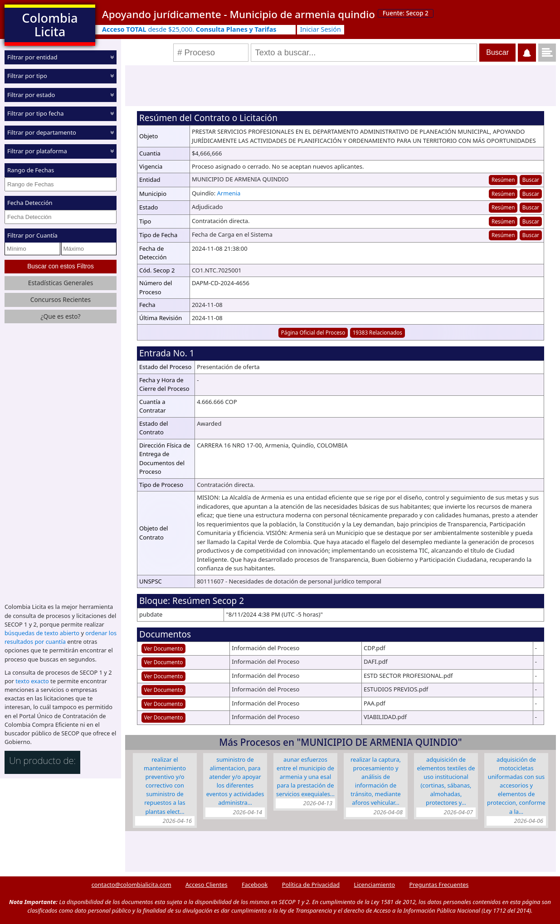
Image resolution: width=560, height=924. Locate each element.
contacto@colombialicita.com (131, 885)
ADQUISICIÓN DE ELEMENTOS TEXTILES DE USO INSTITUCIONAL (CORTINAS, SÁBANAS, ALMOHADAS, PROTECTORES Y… (446, 781)
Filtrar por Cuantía (32, 235)
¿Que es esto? (60, 316)
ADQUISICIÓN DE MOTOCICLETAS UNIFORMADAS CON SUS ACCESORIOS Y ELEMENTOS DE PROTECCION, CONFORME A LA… (516, 785)
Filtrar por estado (31, 95)
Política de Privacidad (311, 885)
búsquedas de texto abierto (42, 633)
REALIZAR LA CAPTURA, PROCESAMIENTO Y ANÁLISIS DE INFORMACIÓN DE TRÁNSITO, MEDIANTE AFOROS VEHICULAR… (376, 781)
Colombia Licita (50, 25)
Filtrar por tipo (27, 76)
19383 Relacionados (377, 332)
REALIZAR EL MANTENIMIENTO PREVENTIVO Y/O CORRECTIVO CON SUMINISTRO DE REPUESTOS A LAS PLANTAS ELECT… (165, 785)
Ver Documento (164, 648)
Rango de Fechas (31, 170)
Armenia (229, 193)
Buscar (531, 180)
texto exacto (32, 681)
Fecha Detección (30, 203)
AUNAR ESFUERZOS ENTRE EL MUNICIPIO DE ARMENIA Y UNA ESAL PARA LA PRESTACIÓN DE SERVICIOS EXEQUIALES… (305, 777)
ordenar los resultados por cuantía (61, 637)
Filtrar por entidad (32, 57)
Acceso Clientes (207, 885)
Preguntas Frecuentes (439, 885)
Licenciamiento (374, 885)
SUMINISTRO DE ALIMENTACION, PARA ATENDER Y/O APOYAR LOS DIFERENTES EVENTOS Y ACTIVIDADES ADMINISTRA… (235, 781)
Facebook (255, 885)
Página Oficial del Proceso (313, 332)
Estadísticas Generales (61, 283)
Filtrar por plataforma (37, 151)
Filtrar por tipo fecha (36, 113)
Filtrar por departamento (42, 132)
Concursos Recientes (61, 299)
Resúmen (503, 180)
